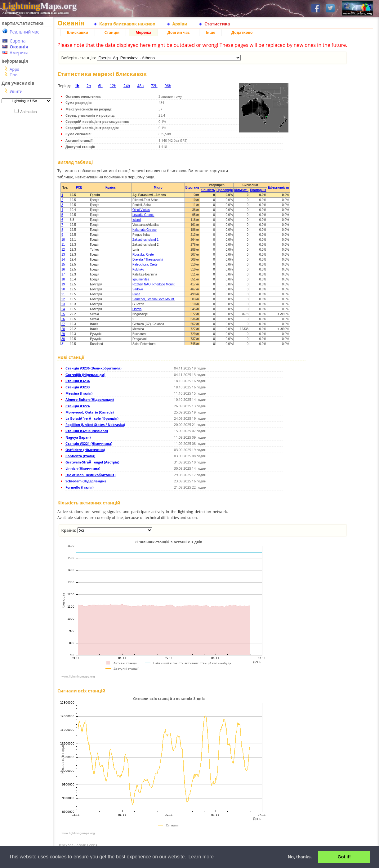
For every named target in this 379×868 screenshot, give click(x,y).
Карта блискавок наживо (127, 24)
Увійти (16, 91)
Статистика (217, 24)
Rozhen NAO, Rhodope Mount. (154, 284)
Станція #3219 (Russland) (87, 431)
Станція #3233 (78, 387)
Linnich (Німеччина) (83, 468)
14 (63, 260)
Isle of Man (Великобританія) (90, 475)
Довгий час (179, 32)
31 (63, 344)
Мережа (143, 32)
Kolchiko (138, 269)
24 (63, 309)
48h (140, 86)
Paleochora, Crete (145, 264)
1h (77, 86)
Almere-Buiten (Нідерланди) (90, 399)
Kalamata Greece (145, 230)
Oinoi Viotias (141, 210)
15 (63, 264)
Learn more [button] (201, 857)
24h (127, 86)
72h (154, 86)
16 (63, 269)
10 (63, 240)
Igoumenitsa (141, 279)
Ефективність (279, 188)
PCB (79, 188)
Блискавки (78, 32)
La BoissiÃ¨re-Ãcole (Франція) (92, 418)
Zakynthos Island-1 (146, 240)
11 (63, 245)
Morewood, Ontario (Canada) (90, 412)
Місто (158, 188)
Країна (110, 188)
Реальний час (25, 32)
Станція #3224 (78, 406)
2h (89, 86)
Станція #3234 (78, 381)
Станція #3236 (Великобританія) (94, 368)
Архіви (180, 24)
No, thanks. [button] (300, 857)
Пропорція (225, 190)
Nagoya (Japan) (78, 437)
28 (63, 329)
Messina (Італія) (79, 393)
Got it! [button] (344, 857)
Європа (18, 41)
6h (100, 86)
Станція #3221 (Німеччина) (89, 443)
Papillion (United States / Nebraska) (95, 425)
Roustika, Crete (143, 255)
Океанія (19, 47)
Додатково (242, 32)
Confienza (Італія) (80, 456)
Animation (30, 112)
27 (63, 324)
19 (63, 284)
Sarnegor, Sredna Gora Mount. (154, 299)
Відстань (192, 188)
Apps (14, 69)
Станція (112, 32)
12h (113, 86)
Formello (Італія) (80, 487)
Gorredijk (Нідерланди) (85, 375)
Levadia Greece (143, 215)
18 (63, 279)
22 (63, 299)
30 (63, 339)
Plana (136, 294)
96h (168, 86)
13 (63, 255)
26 (63, 319)
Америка (19, 53)
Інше (210, 32)
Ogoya (137, 309)
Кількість (208, 190)
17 (63, 274)
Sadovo (138, 289)
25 (63, 314)
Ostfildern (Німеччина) (85, 450)
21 (63, 294)
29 (63, 334)
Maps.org (40, 6)
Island (137, 220)
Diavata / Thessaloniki (148, 260)
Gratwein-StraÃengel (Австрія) (92, 462)
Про (13, 75)
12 (63, 250)
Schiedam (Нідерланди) (86, 481)
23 (63, 304)
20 (63, 289)
